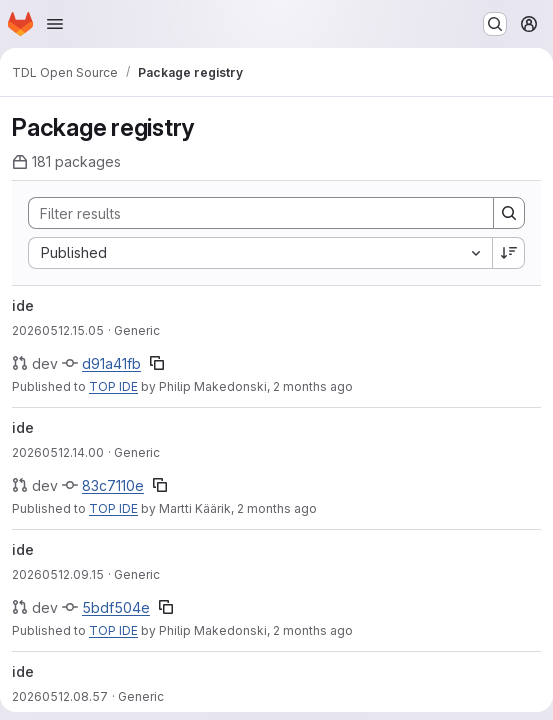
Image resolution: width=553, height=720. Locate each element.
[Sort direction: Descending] (509, 253)
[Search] (251, 213)
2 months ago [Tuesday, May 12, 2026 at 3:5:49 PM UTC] (313, 386)
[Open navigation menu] (55, 24)
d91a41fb (111, 363)
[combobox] (260, 253)
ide (23, 305)
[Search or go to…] (495, 24)
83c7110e (113, 485)
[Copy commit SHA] (157, 363)
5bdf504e (116, 607)
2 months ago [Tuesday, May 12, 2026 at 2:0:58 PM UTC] (277, 508)
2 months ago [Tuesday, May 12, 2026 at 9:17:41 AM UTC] (313, 630)
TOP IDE (113, 386)
